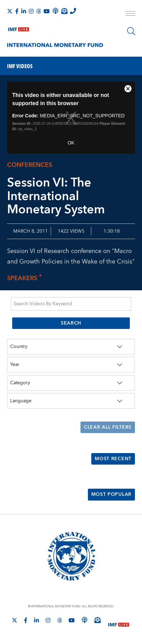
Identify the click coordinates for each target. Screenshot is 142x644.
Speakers (26, 278)
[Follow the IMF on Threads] (39, 11)
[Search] (131, 31)
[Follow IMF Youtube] (47, 11)
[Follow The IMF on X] (10, 11)
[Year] (71, 365)
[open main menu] (131, 14)
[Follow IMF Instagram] (31, 11)
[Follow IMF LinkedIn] (24, 11)
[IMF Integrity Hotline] (73, 11)
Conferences (30, 165)
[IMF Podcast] (55, 11)
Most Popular (111, 494)
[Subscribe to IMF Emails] (64, 11)
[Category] (71, 383)
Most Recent (113, 459)
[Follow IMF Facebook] (17, 11)
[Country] (71, 347)
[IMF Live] (19, 28)
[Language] (71, 401)
